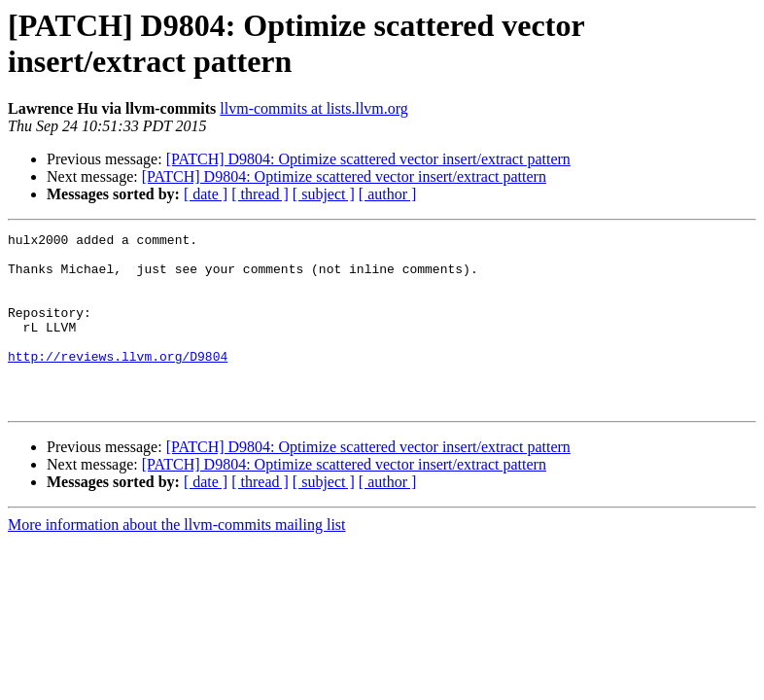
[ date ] (206, 194)
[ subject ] (324, 194)
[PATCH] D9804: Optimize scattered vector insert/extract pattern (368, 159)
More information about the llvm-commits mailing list (177, 560)
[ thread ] (260, 194)
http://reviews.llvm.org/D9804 (118, 382)
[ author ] (388, 194)
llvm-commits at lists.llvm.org (313, 108)
